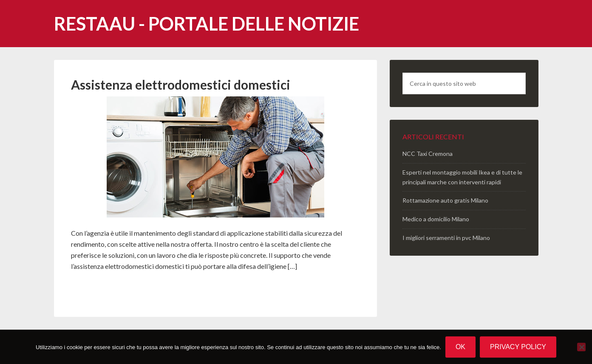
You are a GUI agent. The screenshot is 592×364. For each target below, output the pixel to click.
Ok (460, 347)
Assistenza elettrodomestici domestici (181, 85)
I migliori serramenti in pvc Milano (446, 238)
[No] (581, 347)
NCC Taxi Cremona (428, 154)
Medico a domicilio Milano (436, 219)
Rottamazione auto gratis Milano (445, 200)
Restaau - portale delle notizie (207, 24)
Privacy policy (518, 347)
